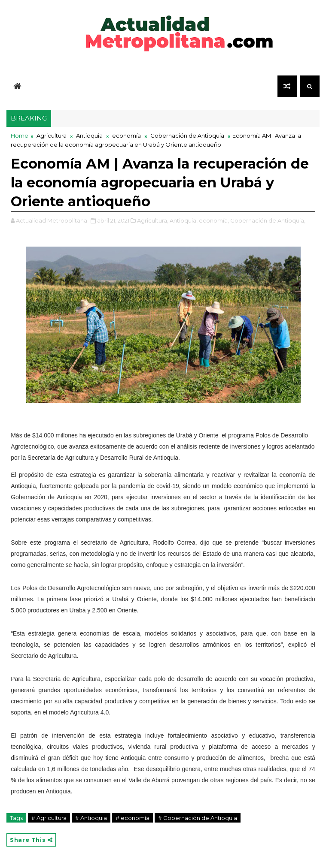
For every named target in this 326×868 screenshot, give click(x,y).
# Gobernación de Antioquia (198, 818)
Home (20, 136)
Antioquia (89, 136)
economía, (214, 220)
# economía (133, 818)
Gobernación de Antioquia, (268, 220)
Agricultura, (153, 220)
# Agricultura (49, 818)
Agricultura (52, 136)
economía (126, 136)
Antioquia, (184, 220)
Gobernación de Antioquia (187, 136)
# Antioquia (91, 818)
